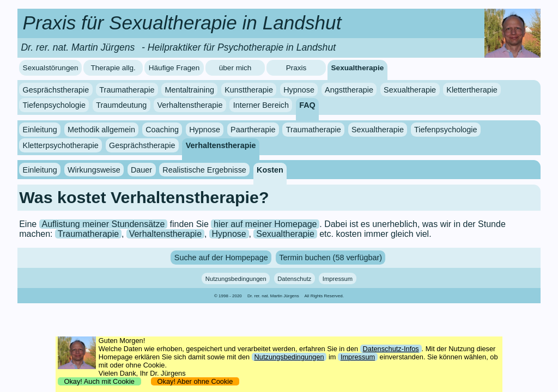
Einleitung (40, 130)
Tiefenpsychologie (54, 105)
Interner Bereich (261, 105)
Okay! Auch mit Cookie (99, 381)
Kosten (270, 170)
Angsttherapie (349, 90)
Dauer (141, 170)
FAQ (307, 105)
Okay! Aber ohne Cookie (195, 381)
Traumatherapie (127, 90)
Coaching (162, 130)
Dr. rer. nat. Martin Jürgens (273, 296)
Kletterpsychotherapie (61, 145)
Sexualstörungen (51, 68)
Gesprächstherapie (56, 90)
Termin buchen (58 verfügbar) (330, 258)
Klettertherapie (472, 90)
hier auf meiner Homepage (265, 224)
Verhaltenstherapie (190, 105)
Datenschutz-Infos (391, 349)
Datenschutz (294, 278)
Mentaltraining (190, 90)
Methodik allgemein (101, 130)
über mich (235, 68)
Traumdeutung (121, 105)
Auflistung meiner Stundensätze (103, 224)
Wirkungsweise (94, 170)
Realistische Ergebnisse (204, 170)
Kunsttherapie (249, 90)
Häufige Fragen (174, 68)
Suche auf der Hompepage (221, 258)
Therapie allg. (113, 68)
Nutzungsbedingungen (236, 278)
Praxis (296, 68)
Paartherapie (253, 130)
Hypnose (299, 90)
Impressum (338, 278)
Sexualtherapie (358, 68)
